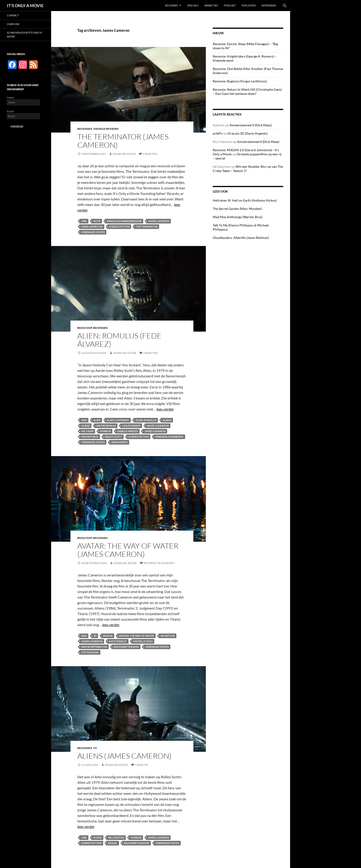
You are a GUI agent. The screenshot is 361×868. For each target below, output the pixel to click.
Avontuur (168, 636)
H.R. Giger (87, 431)
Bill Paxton (116, 838)
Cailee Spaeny (131, 426)
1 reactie (142, 765)
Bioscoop (85, 328)
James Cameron (159, 221)
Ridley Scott (113, 437)
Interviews (269, 5)
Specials (193, 5)
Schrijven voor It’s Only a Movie (24, 35)
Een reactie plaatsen (159, 563)
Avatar (108, 636)
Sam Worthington (94, 647)
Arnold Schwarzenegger (124, 221)
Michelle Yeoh (143, 641)
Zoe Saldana (90, 652)
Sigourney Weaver (126, 647)
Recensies (172, 5)
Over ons (13, 24)
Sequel (113, 843)
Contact (13, 15)
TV (95, 748)
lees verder (165, 409)
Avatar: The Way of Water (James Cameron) (128, 550)
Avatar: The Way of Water (137, 636)
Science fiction (119, 227)
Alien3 (167, 420)
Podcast (230, 5)
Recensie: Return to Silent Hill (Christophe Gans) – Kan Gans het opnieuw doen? (247, 91)
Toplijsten (249, 5)
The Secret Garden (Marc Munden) (237, 209)
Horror (105, 431)
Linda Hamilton (92, 227)
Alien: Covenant (118, 420)
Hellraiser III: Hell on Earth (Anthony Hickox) (245, 200)
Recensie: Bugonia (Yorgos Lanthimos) (240, 81)
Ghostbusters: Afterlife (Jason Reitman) (241, 238)
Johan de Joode (124, 154)
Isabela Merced (128, 431)
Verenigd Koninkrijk (169, 437)
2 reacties (150, 154)
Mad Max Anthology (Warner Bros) (238, 217)
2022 (84, 636)
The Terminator (147, 227)
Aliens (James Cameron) (124, 756)
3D (95, 636)
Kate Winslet (118, 641)
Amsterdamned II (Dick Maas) (251, 125)
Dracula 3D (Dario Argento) (248, 133)
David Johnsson (158, 426)
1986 (84, 838)
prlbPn (218, 133)
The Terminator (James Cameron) (123, 141)
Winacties (211, 5)
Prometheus (90, 437)
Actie (97, 221)
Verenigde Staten (93, 232)
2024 (84, 420)
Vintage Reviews (106, 129)
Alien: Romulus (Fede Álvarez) (119, 340)
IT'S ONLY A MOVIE (25, 6)
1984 (84, 221)
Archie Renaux (106, 426)
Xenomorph (119, 442)
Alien (97, 420)
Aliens (86, 426)
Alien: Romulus (146, 420)
